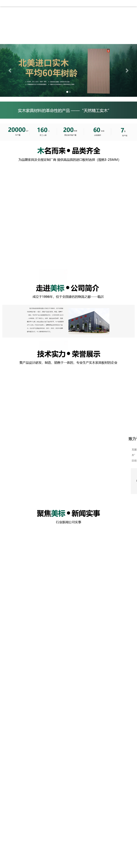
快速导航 (16, 848)
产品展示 (66, 15)
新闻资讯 (50, 15)
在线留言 (115, 15)
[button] (10, 71)
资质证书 (99, 15)
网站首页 (18, 15)
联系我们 (18, 34)
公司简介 (34, 15)
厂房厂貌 (83, 15)
